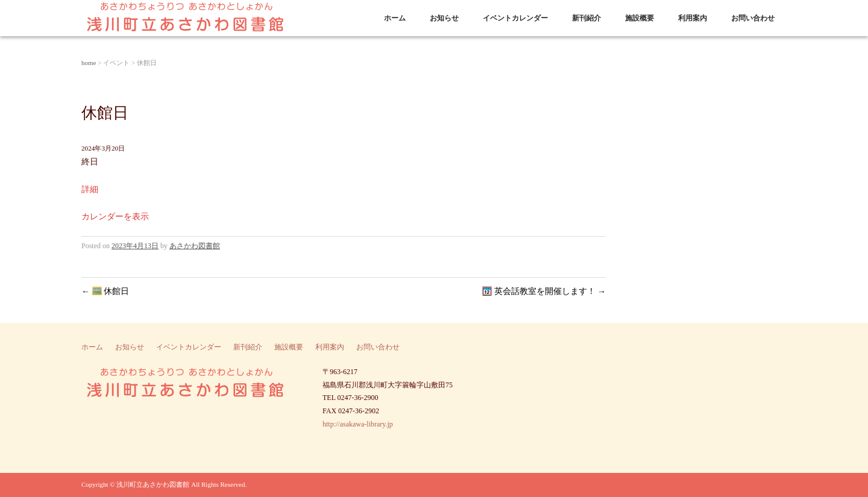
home (89, 63)
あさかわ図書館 (195, 246)
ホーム (395, 18)
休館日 (105, 291)
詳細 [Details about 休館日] (90, 189)
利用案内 (693, 18)
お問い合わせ (753, 18)
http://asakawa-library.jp (358, 424)
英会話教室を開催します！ (544, 291)
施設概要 (640, 18)
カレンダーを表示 (115, 217)
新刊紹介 (587, 18)
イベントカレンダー (515, 18)
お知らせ (444, 18)
